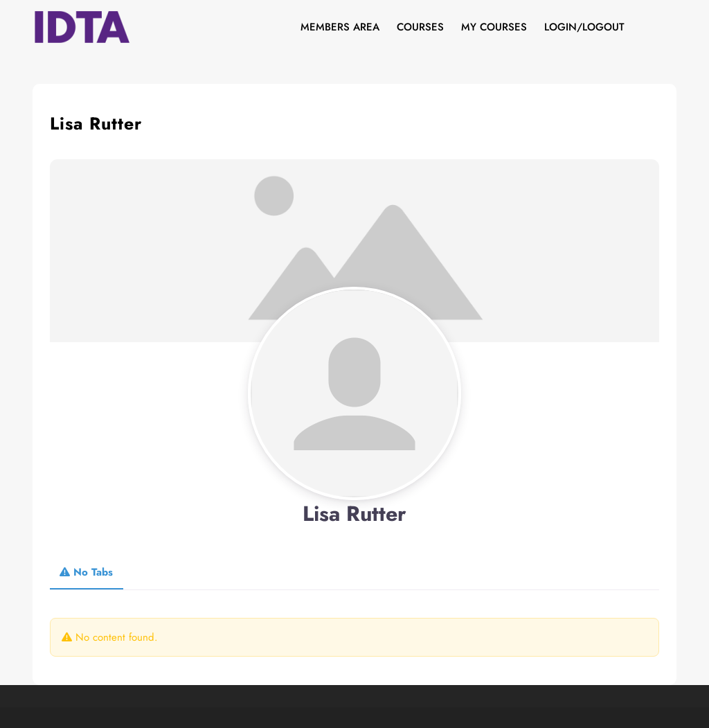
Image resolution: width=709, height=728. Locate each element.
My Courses (494, 27)
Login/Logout (584, 27)
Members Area (340, 27)
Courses (420, 27)
